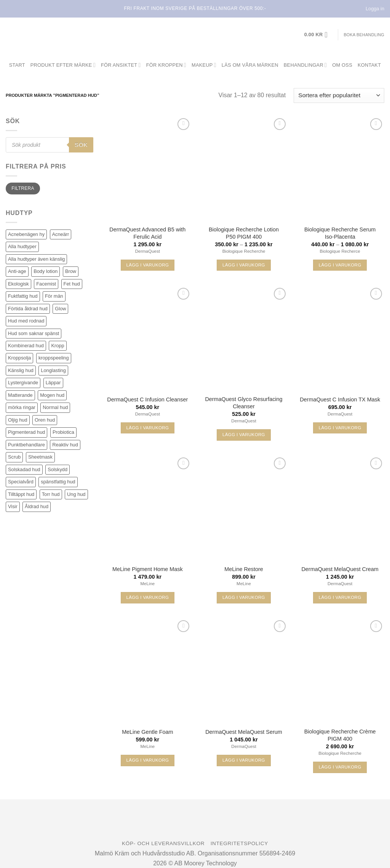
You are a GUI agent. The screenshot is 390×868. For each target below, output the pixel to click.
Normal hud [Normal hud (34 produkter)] (55, 407)
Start (17, 65)
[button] (318, 35)
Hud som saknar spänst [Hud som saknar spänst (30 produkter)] (34, 333)
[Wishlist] (183, 124)
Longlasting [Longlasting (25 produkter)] (53, 370)
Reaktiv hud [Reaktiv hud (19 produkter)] (65, 445)
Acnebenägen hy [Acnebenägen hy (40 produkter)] (26, 234)
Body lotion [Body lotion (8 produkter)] (46, 271)
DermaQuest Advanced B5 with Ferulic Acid (147, 233)
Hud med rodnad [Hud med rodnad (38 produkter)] (26, 321)
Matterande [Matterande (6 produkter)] (20, 395)
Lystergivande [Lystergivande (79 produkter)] (23, 383)
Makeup (204, 65)
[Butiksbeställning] (339, 95)
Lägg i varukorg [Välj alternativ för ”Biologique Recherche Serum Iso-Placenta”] (340, 265)
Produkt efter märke (63, 65)
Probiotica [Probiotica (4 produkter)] (63, 432)
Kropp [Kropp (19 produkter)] (58, 346)
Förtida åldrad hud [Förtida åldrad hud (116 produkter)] (28, 309)
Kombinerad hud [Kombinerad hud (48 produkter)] (26, 346)
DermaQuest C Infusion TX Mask (340, 400)
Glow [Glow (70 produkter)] (60, 309)
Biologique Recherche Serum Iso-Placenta (340, 233)
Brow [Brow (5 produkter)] (71, 271)
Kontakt (369, 65)
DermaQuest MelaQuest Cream (340, 569)
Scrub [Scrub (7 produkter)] (14, 457)
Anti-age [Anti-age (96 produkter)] (17, 271)
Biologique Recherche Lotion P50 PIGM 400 (244, 233)
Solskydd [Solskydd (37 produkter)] (58, 469)
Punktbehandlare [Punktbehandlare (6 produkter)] (26, 445)
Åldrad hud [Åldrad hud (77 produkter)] (37, 506)
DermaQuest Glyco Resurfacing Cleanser (244, 403)
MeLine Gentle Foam (147, 732)
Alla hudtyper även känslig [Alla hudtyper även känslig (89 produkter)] (36, 259)
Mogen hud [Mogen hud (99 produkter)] (52, 395)
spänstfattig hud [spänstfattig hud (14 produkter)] (58, 482)
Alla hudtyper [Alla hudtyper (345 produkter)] (22, 246)
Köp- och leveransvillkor (163, 843)
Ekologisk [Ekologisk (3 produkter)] (18, 284)
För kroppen (166, 65)
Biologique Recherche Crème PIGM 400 (340, 735)
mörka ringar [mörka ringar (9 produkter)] (22, 407)
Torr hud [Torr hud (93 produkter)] (51, 494)
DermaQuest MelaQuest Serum (244, 732)
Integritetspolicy (239, 843)
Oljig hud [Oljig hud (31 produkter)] (18, 420)
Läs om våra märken (250, 65)
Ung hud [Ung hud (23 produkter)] (76, 494)
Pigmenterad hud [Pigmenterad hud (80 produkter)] (26, 432)
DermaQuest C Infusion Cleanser (147, 400)
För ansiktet (121, 65)
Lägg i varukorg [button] (147, 265)
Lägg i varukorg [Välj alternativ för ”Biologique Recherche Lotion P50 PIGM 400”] (244, 265)
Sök (81, 145)
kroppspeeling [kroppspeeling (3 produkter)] (54, 358)
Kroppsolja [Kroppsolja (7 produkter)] (19, 358)
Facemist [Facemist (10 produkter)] (46, 284)
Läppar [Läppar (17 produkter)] (53, 383)
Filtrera (23, 188)
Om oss (342, 65)
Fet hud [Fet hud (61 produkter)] (72, 284)
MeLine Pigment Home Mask (148, 569)
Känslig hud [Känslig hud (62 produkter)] (21, 370)
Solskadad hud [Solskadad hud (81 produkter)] (24, 469)
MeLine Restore (244, 569)
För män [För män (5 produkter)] (54, 296)
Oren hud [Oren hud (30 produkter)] (45, 420)
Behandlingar (305, 65)
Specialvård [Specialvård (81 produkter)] (21, 482)
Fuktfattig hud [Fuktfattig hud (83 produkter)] (23, 296)
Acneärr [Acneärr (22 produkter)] (61, 234)
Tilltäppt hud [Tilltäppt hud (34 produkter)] (21, 494)
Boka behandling (364, 35)
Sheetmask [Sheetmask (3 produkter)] (40, 457)
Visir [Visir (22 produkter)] (13, 506)
